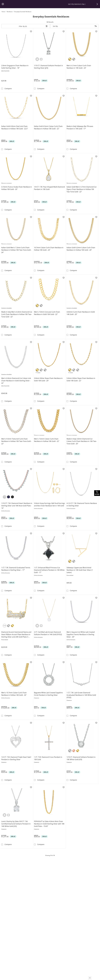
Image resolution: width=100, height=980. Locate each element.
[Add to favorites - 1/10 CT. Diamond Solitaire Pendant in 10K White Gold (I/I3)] (96, 723)
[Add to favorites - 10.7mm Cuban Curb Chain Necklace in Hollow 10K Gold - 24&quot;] (63, 217)
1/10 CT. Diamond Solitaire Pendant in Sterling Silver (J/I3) (48, 67)
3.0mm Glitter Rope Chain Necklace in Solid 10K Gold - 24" (48, 379)
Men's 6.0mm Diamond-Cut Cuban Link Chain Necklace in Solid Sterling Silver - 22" (16, 381)
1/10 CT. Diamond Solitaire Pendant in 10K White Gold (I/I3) (81, 758)
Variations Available (6, 183)
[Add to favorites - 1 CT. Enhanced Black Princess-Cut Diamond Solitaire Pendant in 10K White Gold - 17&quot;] (63, 533)
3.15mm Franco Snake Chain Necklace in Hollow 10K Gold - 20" (17, 188)
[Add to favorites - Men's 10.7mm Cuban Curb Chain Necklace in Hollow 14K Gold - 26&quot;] (31, 662)
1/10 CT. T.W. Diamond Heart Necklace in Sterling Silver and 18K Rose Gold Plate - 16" (17, 506)
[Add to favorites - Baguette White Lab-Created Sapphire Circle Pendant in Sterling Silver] (63, 662)
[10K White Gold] (74, 59)
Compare (8, 88)
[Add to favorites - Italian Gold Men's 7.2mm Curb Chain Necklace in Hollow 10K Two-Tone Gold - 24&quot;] (31, 217)
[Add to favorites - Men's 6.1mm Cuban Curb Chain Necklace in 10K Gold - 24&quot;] (96, 31)
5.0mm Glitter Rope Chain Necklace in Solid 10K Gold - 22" (81, 379)
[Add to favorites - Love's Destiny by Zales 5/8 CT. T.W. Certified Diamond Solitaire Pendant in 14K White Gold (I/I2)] (31, 787)
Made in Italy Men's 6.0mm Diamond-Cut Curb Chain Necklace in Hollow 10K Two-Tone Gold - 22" (17, 314)
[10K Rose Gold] (74, 751)
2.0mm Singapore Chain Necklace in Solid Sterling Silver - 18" (15, 67)
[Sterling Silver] (74, 561)
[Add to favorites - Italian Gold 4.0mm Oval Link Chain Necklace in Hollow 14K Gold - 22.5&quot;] (31, 96)
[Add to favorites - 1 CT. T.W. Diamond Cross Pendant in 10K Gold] (63, 723)
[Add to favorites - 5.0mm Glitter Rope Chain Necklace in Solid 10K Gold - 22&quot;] (96, 342)
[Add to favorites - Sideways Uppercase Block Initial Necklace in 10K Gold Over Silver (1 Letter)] (96, 533)
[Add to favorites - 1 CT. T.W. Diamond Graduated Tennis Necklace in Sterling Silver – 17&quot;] (31, 533)
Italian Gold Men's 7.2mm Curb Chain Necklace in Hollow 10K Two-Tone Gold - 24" (16, 250)
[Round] (37, 59)
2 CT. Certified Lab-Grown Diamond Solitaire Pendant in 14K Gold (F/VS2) (48, 633)
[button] (97, 4)
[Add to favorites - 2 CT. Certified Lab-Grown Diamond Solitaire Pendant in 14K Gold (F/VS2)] (63, 598)
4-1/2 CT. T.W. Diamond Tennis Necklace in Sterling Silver (82, 504)
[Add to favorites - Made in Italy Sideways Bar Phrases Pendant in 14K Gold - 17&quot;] (96, 96)
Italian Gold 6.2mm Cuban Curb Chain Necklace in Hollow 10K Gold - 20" (81, 249)
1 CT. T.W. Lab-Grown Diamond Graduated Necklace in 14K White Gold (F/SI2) (81, 695)
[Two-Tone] (5, 626)
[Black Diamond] (12, 497)
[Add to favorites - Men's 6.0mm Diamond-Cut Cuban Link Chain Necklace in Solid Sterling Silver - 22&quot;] (31, 342)
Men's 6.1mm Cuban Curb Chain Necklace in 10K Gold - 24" (79, 67)
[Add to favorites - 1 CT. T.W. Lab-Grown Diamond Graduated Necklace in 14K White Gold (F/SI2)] (96, 662)
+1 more (38, 373)
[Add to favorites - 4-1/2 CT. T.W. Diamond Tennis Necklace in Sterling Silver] (96, 469)
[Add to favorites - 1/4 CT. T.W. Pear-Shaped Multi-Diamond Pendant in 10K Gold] (63, 156)
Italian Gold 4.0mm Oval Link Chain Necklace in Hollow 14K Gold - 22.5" (15, 127)
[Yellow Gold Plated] (70, 561)
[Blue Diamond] (8, 497)
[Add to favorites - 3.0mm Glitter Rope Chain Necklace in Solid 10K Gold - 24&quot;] (63, 342)
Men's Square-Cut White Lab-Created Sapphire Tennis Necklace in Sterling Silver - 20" (81, 634)
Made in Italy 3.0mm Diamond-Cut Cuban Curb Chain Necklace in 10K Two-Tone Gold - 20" (82, 441)
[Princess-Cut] (41, 59)
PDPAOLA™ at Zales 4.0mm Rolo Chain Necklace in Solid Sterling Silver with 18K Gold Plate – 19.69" (49, 824)
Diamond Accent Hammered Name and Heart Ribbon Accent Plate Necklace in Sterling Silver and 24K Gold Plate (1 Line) (16, 634)
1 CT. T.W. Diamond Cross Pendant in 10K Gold (48, 758)
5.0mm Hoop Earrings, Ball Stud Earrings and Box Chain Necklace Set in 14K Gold (49, 504)
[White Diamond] (5, 497)
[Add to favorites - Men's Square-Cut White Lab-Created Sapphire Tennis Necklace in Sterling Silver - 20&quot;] (96, 598)
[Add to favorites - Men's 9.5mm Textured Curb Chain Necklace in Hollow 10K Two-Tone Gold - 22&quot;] (31, 408)
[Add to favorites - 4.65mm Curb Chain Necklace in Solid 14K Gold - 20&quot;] (96, 278)
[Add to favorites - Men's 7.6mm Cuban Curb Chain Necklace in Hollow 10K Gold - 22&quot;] (63, 408)
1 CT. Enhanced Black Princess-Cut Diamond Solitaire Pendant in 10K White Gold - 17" (49, 570)
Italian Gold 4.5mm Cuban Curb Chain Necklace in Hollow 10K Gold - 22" (48, 127)
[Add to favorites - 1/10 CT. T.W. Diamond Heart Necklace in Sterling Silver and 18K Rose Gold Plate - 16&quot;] (31, 469)
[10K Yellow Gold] (70, 59)
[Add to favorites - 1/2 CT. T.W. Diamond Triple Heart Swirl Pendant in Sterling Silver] (31, 723)
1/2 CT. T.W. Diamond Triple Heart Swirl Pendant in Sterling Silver (16, 758)
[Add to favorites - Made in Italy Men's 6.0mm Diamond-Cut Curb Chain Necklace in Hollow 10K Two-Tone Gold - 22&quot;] (31, 278)
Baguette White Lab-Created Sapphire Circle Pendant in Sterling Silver (48, 694)
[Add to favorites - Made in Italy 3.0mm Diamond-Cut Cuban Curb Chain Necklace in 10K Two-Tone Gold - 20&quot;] (96, 408)
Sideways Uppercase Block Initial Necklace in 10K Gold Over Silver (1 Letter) (80, 570)
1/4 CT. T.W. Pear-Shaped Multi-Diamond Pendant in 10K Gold (49, 188)
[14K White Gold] (45, 370)
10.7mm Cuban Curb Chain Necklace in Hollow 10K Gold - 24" (49, 249)
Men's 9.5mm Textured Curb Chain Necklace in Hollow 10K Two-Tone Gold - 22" (16, 441)
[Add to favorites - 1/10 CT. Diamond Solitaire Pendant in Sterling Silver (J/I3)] (63, 31)
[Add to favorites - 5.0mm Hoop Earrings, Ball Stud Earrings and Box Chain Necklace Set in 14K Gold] (63, 469)
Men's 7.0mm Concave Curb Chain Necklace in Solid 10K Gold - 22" (47, 313)
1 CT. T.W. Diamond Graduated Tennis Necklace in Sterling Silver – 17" (16, 569)
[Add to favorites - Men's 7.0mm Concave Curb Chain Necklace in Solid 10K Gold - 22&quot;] (63, 278)
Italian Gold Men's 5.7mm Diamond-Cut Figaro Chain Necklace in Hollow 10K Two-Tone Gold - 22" (82, 189)
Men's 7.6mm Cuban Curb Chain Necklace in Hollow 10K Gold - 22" (47, 440)
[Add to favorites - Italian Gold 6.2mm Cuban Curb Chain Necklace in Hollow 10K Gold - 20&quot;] (96, 217)
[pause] (3, 4)
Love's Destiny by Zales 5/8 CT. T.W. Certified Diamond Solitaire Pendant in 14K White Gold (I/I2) (16, 824)
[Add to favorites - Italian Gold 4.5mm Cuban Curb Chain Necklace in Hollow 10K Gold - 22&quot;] (63, 96)
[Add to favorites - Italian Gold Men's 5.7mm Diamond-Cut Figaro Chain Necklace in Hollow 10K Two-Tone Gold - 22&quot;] (96, 156)
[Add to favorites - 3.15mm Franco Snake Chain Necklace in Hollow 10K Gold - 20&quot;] (31, 156)
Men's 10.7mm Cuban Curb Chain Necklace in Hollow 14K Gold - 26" (14, 694)
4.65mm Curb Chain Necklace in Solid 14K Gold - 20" (81, 313)
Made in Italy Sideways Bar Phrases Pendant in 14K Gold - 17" (80, 127)
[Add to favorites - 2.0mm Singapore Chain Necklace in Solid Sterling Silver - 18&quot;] (31, 31)
